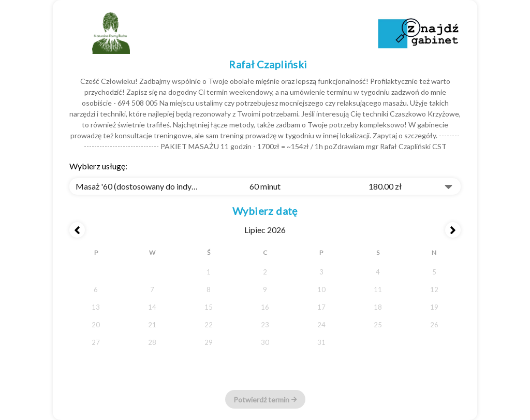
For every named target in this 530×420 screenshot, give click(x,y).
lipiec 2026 (265, 230)
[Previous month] (77, 230)
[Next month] (453, 230)
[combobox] (265, 186)
